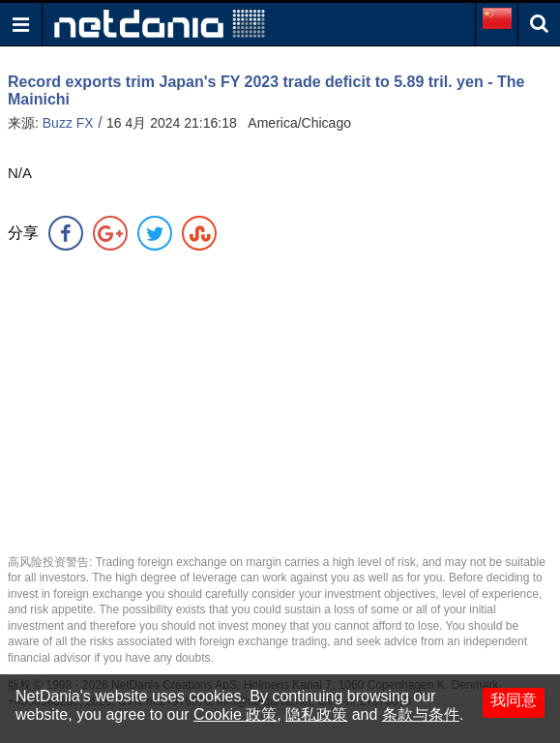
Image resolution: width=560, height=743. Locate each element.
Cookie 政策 (235, 714)
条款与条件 (421, 714)
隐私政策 (316, 714)
